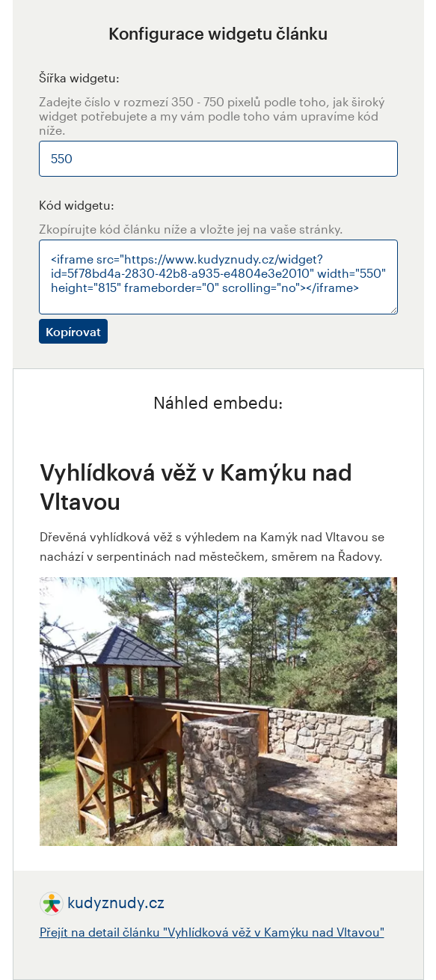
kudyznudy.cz (116, 902)
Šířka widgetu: (79, 77)
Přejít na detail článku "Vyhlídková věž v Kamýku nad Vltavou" (212, 932)
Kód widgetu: (77, 205)
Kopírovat (73, 331)
